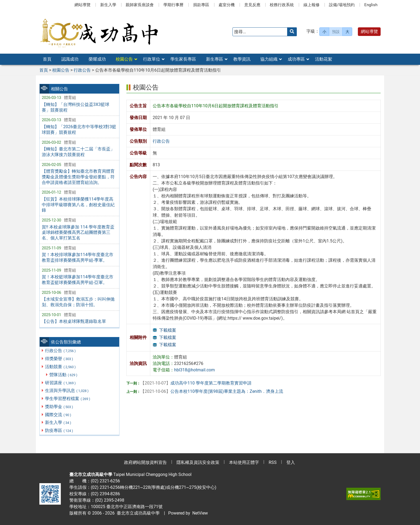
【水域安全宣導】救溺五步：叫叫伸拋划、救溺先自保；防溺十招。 (78, 302)
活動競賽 (61, 367)
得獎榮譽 (59, 359)
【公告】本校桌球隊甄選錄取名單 (74, 321)
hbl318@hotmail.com (194, 370)
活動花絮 (324, 59)
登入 (291, 462)
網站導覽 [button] (369, 32)
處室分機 (227, 5)
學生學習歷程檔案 (68, 399)
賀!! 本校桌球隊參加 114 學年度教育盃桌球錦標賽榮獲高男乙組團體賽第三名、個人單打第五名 (78, 233)
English (371, 5)
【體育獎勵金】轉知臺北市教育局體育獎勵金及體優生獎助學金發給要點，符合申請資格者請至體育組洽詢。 (78, 177)
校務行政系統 (282, 5)
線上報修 (312, 5)
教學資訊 (242, 59)
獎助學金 (59, 407)
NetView (200, 513)
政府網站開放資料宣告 (145, 462)
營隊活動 (64, 375)
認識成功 (70, 59)
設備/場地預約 (342, 5)
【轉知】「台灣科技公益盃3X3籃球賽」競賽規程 (76, 107)
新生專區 (215, 59)
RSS (273, 462)
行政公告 (61, 351)
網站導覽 (82, 5)
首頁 (47, 59)
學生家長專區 (183, 59)
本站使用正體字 (244, 462)
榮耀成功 (97, 59)
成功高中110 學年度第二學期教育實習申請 (196, 383)
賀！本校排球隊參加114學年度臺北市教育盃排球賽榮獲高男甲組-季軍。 (78, 257)
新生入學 (108, 5)
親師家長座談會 (140, 5)
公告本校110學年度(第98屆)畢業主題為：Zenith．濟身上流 (212, 391)
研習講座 (61, 383)
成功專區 (296, 59)
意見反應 (252, 5)
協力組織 (269, 59)
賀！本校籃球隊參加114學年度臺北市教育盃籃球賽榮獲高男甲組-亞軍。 (78, 280)
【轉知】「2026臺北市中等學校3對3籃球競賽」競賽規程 (79, 130)
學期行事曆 (173, 5)
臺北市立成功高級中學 (137, 513)
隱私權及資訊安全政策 (198, 462)
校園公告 (124, 59)
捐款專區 (201, 5)
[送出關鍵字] (292, 32)
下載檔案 (168, 330)
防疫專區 (59, 430)
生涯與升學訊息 (67, 391)
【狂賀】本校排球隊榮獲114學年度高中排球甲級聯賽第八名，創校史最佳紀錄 (78, 205)
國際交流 (58, 415)
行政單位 (152, 59)
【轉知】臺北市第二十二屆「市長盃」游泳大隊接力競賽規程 (78, 152)
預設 (336, 32)
